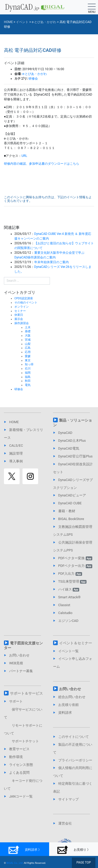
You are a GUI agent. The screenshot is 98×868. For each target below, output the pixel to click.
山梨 (28, 344)
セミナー (20, 311)
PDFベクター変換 (75, 558)
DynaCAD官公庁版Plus (76, 456)
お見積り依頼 (68, 705)
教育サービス (19, 749)
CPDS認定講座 (24, 298)
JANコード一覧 (21, 796)
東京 (28, 360)
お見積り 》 (73, 850)
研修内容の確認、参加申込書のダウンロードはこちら (42, 164)
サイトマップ (68, 799)
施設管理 (16, 453)
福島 (28, 377)
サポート (16, 701)
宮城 (28, 340)
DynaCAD (65, 433)
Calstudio (65, 613)
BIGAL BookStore (71, 519)
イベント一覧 (68, 651)
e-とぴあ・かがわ (34, 74)
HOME (14, 422)
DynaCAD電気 (69, 448)
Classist (64, 605)
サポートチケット (25, 741)
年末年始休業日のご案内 (51, 262)
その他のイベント (26, 303)
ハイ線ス (69, 589)
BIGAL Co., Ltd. (15, 863)
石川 (28, 369)
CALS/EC (16, 446)
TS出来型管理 (73, 581)
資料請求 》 (25, 850)
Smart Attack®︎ (70, 597)
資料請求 (65, 713)
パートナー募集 (21, 671)
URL (24, 156)
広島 (28, 348)
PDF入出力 (70, 574)
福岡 (28, 373)
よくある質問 (19, 773)
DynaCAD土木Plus (72, 441)
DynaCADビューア (72, 495)
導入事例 (16, 461)
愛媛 (28, 356)
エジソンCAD (68, 621)
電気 (28, 385)
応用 (28, 352)
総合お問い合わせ (72, 697)
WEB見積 (16, 663)
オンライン (22, 307)
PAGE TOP (83, 863)
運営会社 (65, 823)
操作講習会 (22, 323)
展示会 (19, 319)
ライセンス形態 (21, 765)
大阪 (28, 336)
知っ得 (29, 364)
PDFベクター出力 (75, 566)
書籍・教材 (67, 511)
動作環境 (16, 757)
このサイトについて (74, 737)
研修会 (33, 79)
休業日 (19, 315)
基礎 (28, 331)
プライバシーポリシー (75, 760)
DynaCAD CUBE (70, 503)
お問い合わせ (19, 655)
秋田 (28, 381)
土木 (28, 327)
